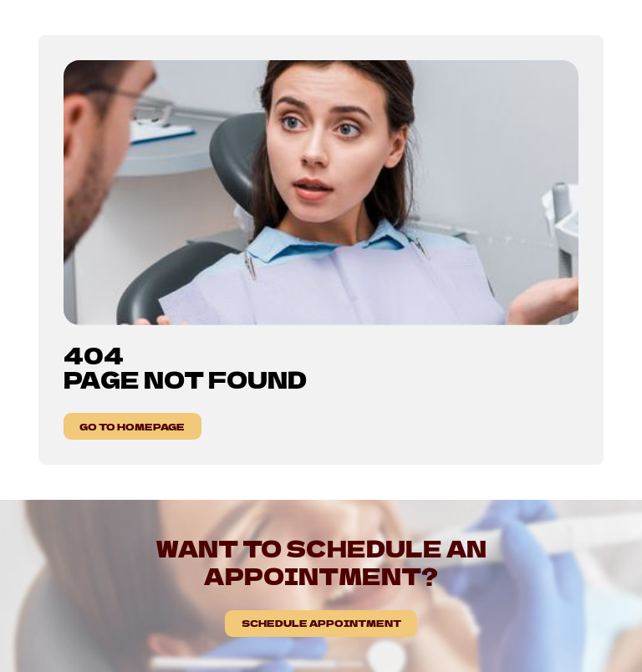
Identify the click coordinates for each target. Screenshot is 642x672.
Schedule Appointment (321, 623)
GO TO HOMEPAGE (132, 426)
